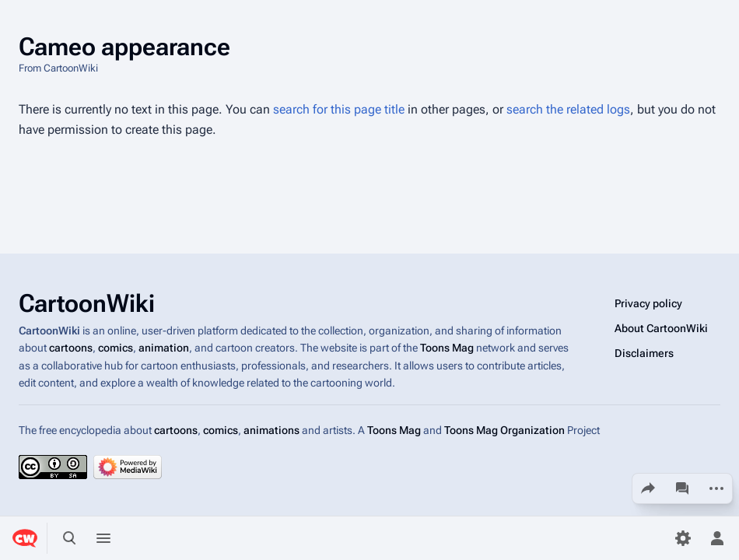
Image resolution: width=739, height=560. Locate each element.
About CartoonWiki (661, 328)
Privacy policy (648, 303)
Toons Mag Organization (504, 430)
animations (271, 430)
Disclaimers (644, 353)
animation (164, 348)
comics (116, 348)
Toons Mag (447, 348)
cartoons (71, 348)
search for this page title (339, 109)
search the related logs (568, 109)
